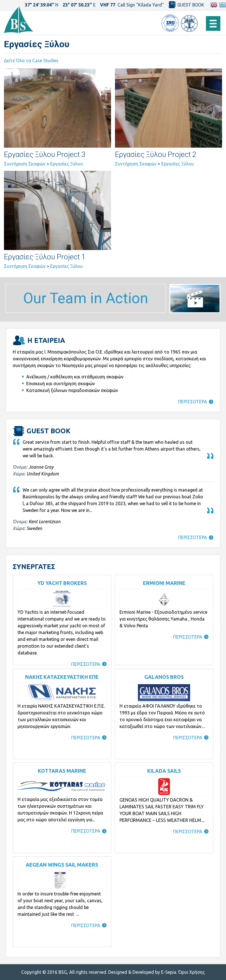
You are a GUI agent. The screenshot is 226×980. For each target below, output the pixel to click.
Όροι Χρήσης (192, 972)
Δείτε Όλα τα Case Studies (31, 61)
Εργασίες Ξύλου (67, 164)
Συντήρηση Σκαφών (25, 164)
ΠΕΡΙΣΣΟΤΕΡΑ (193, 402)
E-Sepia (169, 972)
